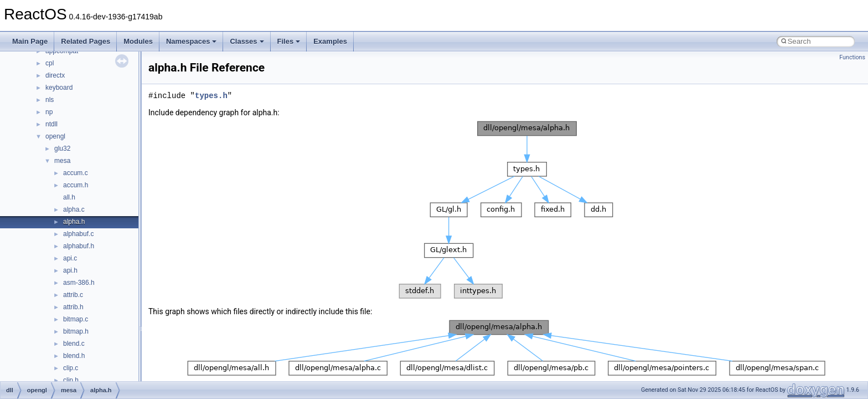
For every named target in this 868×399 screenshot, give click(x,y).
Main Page (30, 41)
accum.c (76, 173)
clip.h (71, 380)
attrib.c (73, 295)
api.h (70, 270)
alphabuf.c (78, 234)
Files (289, 41)
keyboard (59, 88)
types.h (211, 96)
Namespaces (192, 41)
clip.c (71, 368)
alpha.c (74, 209)
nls (50, 100)
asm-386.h (79, 283)
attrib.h (73, 307)
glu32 (62, 149)
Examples (330, 41)
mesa (62, 161)
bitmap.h (76, 331)
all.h (69, 197)
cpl (50, 63)
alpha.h (74, 222)
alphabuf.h (79, 246)
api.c (70, 258)
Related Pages (86, 41)
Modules (138, 41)
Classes (247, 41)
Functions (852, 57)
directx (55, 75)
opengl (55, 136)
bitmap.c (76, 319)
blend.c (74, 344)
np (49, 112)
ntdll (51, 124)
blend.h (74, 356)
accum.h (76, 185)
